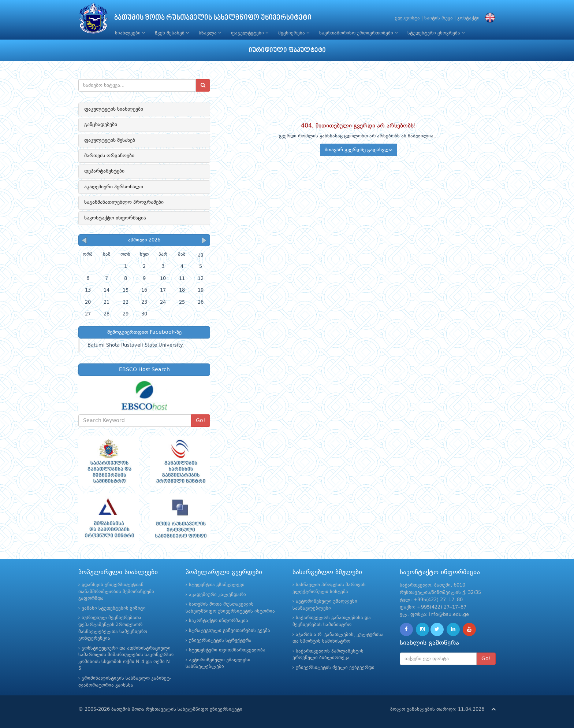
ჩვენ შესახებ (172, 33)
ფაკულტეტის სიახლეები (114, 109)
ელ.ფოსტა (407, 18)
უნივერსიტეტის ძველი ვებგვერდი (335, 668)
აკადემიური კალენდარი (217, 595)
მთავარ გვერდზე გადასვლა (359, 150)
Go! (201, 421)
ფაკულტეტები (250, 33)
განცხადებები (101, 125)
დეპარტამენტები (104, 171)
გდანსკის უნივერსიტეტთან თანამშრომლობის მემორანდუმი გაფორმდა (116, 592)
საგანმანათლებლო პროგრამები (124, 202)
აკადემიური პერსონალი (114, 187)
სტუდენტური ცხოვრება (436, 33)
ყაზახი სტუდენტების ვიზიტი (114, 608)
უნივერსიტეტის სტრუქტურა (220, 641)
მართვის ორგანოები (109, 156)
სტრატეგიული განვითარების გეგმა (230, 631)
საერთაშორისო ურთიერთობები (358, 33)
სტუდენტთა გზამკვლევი (217, 585)
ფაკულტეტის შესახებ (110, 140)
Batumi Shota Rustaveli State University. (136, 345)
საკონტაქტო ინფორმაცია (115, 218)
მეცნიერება (294, 33)
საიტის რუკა (439, 18)
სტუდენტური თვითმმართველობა (227, 650)
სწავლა (210, 33)
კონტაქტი (468, 18)
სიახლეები (130, 33)
